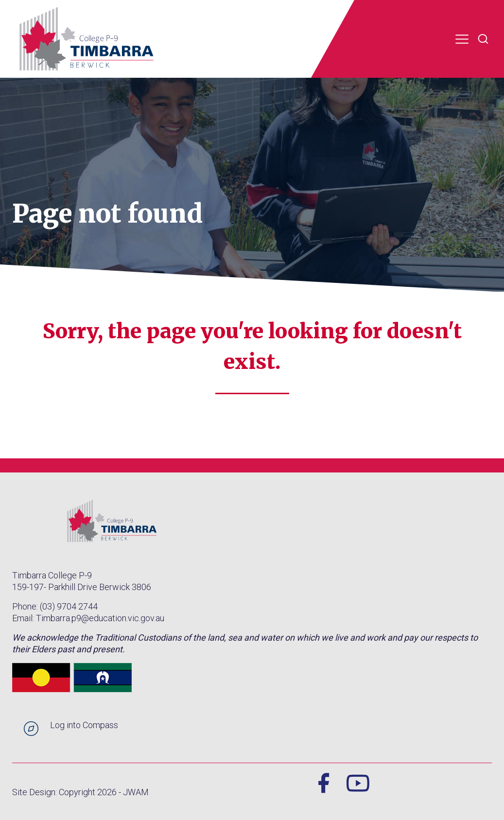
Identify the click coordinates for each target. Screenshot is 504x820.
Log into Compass (84, 725)
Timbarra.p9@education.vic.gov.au (100, 618)
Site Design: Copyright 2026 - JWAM (80, 792)
